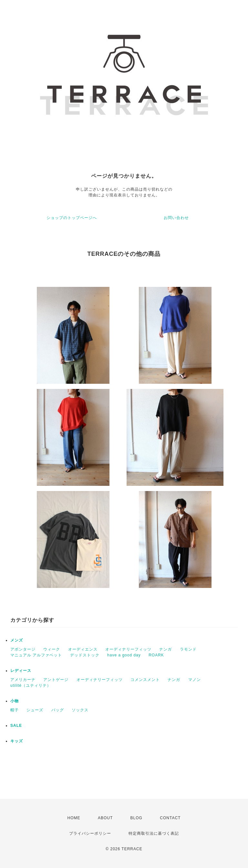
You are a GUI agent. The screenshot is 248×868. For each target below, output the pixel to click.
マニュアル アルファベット (36, 655)
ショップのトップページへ (72, 218)
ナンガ (165, 649)
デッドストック (85, 655)
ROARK (156, 655)
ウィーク (52, 649)
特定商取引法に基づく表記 (154, 833)
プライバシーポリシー (90, 833)
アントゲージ (56, 680)
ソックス (80, 710)
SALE (16, 726)
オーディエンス (83, 649)
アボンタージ (23, 649)
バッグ (58, 710)
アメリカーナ (23, 680)
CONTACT (170, 818)
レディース (21, 671)
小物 (15, 701)
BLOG (136, 818)
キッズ (17, 741)
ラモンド (188, 649)
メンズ (17, 640)
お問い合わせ (176, 218)
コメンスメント (145, 680)
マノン (195, 680)
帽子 (15, 710)
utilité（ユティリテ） (31, 685)
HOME (74, 818)
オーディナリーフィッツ (128, 649)
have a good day (124, 655)
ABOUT (105, 818)
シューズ (35, 710)
